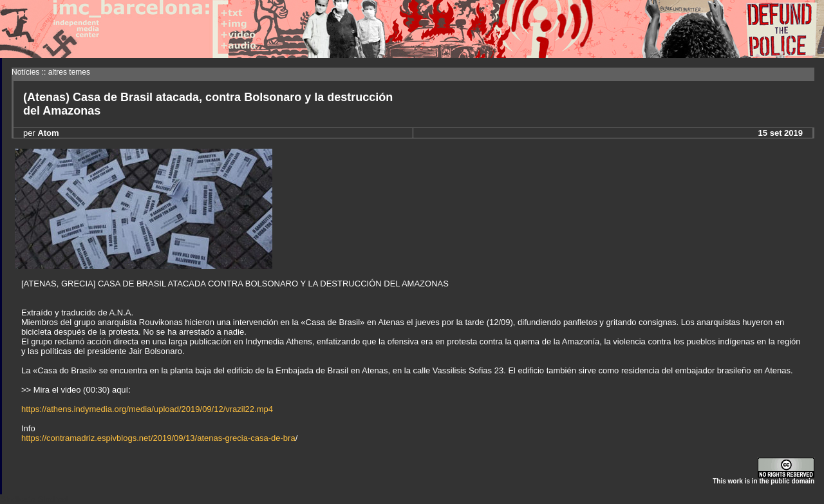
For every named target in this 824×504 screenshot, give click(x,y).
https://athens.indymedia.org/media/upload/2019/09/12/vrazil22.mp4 (147, 409)
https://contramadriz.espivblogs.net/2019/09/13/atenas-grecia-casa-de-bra (158, 438)
